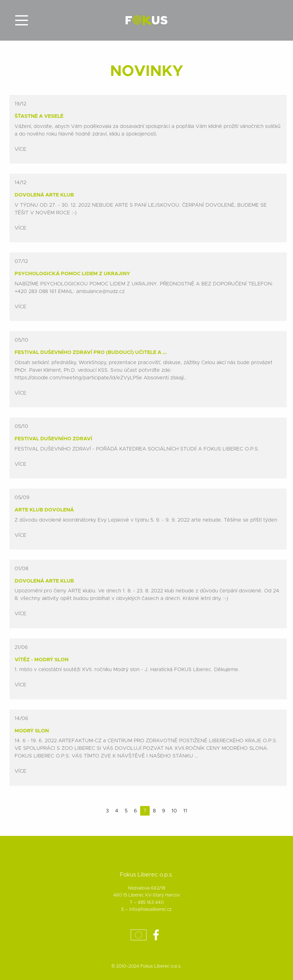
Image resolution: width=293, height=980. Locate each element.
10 (174, 811)
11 (185, 811)
